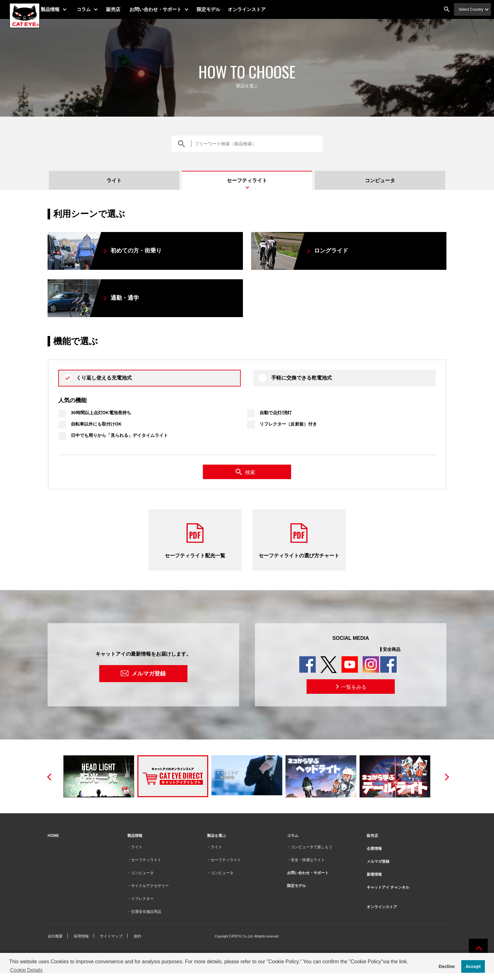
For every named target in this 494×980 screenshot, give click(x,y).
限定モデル (217, 9)
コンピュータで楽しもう (312, 847)
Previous (49, 776)
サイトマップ (111, 936)
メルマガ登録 (149, 674)
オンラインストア (255, 9)
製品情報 (58, 9)
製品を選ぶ (216, 836)
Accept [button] (473, 966)
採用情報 (81, 936)
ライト (114, 180)
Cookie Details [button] (26, 970)
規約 (137, 936)
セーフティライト (247, 180)
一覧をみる (350, 687)
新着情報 (374, 874)
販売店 (121, 9)
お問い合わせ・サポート (164, 9)
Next (445, 776)
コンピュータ (380, 180)
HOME (53, 836)
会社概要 (55, 936)
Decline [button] (447, 966)
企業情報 (374, 849)
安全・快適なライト (308, 860)
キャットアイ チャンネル (388, 887)
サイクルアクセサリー (150, 886)
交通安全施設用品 (146, 912)
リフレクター (142, 899)
